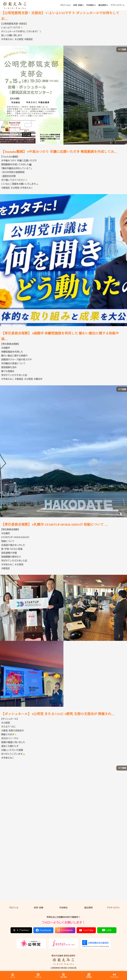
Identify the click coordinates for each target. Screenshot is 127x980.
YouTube (86, 930)
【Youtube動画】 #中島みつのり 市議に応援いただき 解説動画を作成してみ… (59, 152)
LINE (107, 930)
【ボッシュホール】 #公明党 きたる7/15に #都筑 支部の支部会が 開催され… (58, 714)
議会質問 (88, 908)
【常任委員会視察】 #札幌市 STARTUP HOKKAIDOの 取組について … (55, 525)
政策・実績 (39, 908)
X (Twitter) (21, 930)
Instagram (65, 930)
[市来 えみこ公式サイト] (15, 5)
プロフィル (14, 908)
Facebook (43, 930)
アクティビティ (113, 908)
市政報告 (63, 908)
